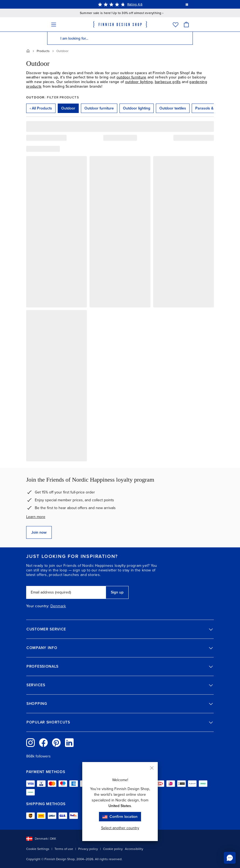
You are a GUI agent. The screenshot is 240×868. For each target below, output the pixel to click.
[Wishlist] (176, 24)
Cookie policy (113, 849)
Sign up (117, 592)
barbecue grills (168, 82)
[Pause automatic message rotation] (187, 4)
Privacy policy (88, 849)
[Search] (54, 38)
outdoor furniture (131, 77)
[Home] (28, 51)
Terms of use (64, 849)
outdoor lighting (139, 82)
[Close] (152, 768)
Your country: (38, 606)
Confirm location (120, 817)
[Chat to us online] (230, 858)
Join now (39, 532)
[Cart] (186, 24)
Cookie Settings (38, 849)
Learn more (36, 517)
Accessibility (134, 849)
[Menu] (54, 24)
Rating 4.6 (135, 4)
